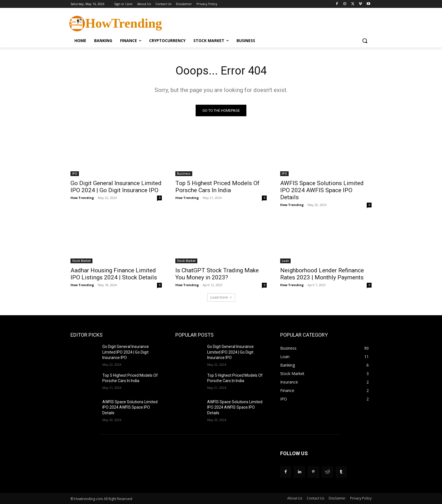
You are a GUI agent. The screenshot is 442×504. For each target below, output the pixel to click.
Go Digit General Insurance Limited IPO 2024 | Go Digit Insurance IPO (116, 187)
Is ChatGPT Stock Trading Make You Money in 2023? (217, 274)
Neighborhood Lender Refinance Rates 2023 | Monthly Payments (322, 274)
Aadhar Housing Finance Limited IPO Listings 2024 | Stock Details (114, 274)
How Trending (82, 198)
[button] (365, 41)
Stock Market (81, 261)
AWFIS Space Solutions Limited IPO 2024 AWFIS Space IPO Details (322, 190)
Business (184, 174)
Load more (221, 297)
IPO (75, 174)
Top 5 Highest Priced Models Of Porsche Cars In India (217, 187)
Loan (285, 261)
